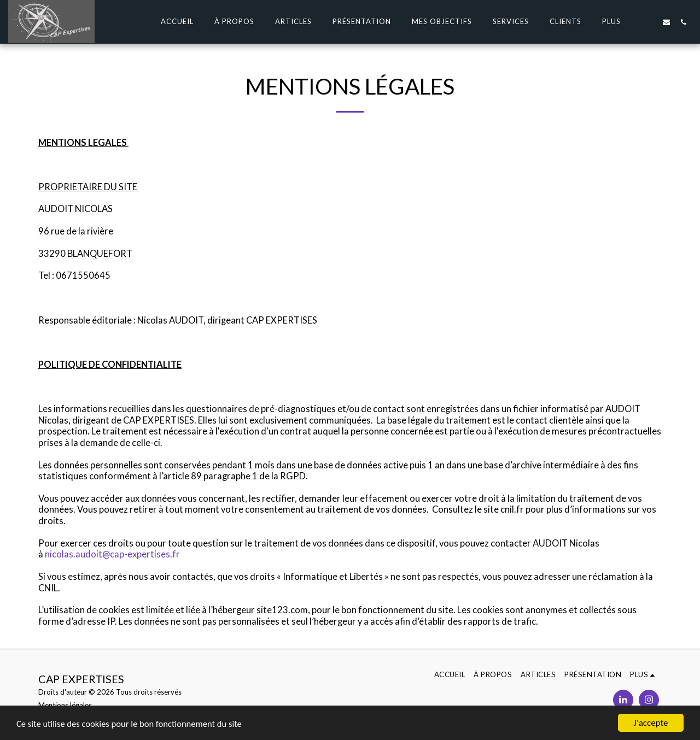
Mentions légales (65, 705)
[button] (649, 22)
